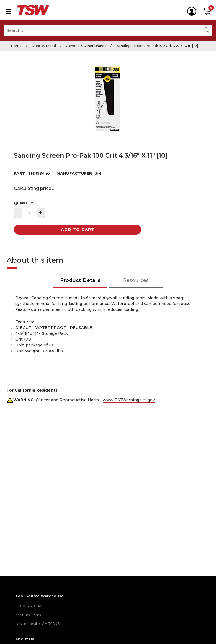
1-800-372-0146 (29, 606)
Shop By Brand (44, 46)
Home (16, 46)
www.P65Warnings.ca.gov (129, 400)
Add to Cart (78, 230)
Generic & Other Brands (86, 46)
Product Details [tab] (80, 280)
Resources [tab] (136, 280)
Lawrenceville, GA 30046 (37, 624)
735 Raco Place (29, 615)
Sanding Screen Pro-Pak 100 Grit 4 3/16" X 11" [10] (157, 46)
